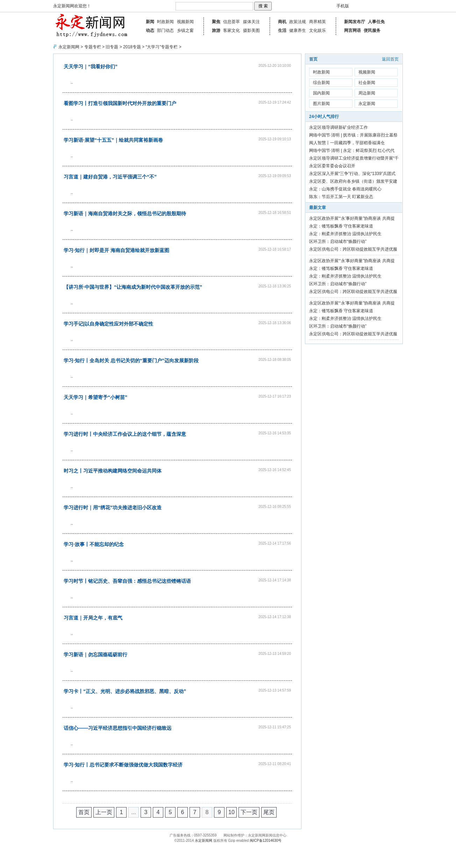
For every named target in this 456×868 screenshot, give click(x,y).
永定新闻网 (69, 47)
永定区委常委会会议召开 (332, 166)
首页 (84, 812)
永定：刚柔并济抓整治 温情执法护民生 (345, 234)
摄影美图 (251, 30)
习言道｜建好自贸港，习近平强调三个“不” (110, 177)
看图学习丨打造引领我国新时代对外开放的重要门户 (120, 103)
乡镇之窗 (185, 30)
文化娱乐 (318, 30)
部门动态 (165, 30)
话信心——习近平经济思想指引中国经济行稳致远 (117, 728)
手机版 (343, 6)
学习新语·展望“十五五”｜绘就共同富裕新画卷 (113, 140)
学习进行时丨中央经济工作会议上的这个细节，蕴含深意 (125, 434)
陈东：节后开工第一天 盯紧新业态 (341, 197)
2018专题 (132, 47)
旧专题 (112, 47)
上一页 (104, 812)
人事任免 (376, 22)
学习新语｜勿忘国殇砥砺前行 (95, 654)
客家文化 (231, 30)
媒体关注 (251, 22)
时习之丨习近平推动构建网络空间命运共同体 (113, 471)
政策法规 (298, 22)
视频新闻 (185, 22)
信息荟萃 (231, 22)
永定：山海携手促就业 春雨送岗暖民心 (345, 189)
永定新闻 (367, 104)
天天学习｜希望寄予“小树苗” (95, 397)
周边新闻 (367, 93)
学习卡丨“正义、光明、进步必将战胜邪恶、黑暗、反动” (125, 691)
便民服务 (372, 30)
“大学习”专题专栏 (162, 47)
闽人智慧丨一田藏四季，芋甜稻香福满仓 (347, 143)
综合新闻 (321, 83)
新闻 (150, 22)
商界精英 (318, 22)
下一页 (249, 812)
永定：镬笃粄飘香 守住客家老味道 (341, 226)
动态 (150, 30)
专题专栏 (93, 47)
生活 (282, 30)
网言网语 (352, 30)
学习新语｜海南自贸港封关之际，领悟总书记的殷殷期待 (125, 213)
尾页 (269, 812)
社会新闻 (367, 83)
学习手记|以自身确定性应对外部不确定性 (108, 324)
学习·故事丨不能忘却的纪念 (94, 544)
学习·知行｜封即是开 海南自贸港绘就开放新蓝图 (116, 250)
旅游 (216, 30)
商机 (282, 22)
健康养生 (298, 30)
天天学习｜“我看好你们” (91, 66)
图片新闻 (321, 104)
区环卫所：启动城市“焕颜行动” (338, 241)
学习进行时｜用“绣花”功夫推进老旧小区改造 (113, 507)
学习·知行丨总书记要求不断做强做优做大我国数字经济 (123, 765)
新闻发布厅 (355, 22)
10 (231, 812)
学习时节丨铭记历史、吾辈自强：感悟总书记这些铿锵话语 (127, 581)
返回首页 (390, 59)
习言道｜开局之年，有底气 (93, 618)
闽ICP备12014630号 (266, 841)
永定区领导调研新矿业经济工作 (339, 127)
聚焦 (216, 22)
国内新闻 (321, 93)
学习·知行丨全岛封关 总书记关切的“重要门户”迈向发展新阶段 (131, 360)
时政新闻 (165, 22)
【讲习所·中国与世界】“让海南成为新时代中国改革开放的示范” (133, 287)
